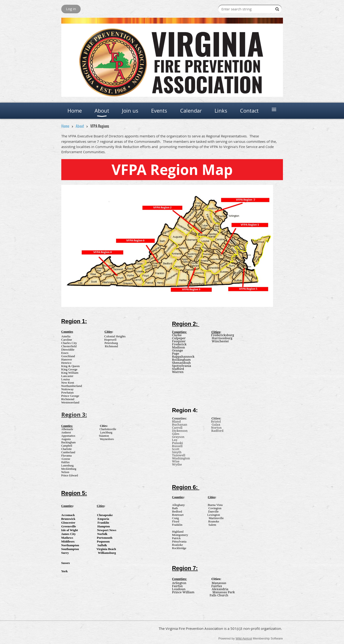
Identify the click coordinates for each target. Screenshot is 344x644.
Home (65, 126)
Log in (71, 9)
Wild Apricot (244, 638)
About (80, 126)
